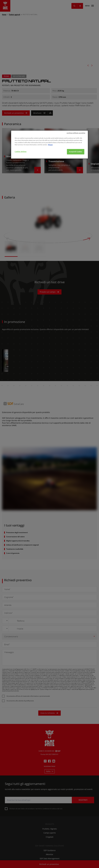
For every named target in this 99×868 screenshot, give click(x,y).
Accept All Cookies (76, 184)
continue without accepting (76, 165)
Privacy (50, 177)
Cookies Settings (21, 184)
